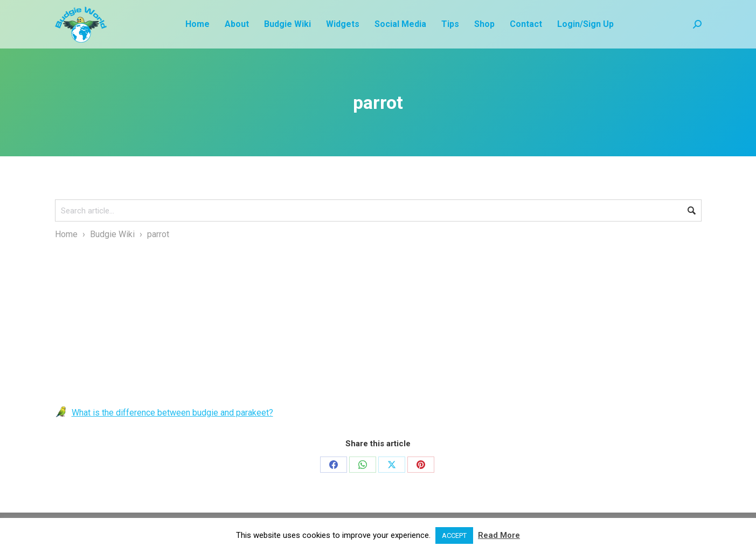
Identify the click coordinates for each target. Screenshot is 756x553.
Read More (499, 535)
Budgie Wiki (112, 234)
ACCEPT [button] (454, 535)
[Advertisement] (378, 323)
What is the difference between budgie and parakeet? (172, 413)
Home (66, 234)
